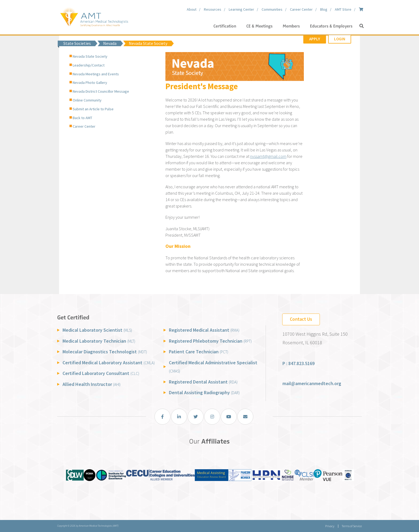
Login (340, 39)
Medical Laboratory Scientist (97, 330)
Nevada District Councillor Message (101, 91)
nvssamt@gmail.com (268, 156)
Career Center (84, 126)
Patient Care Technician (199, 352)
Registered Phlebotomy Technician (210, 341)
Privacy (330, 526)
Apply (315, 39)
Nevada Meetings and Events (96, 74)
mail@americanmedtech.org (312, 383)
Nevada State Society (90, 56)
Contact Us (301, 319)
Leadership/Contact (89, 65)
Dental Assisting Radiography (204, 392)
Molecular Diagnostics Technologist (105, 352)
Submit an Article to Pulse (93, 109)
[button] (362, 26)
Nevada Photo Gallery (90, 83)
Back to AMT (82, 118)
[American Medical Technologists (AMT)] (94, 16)
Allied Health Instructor (92, 384)
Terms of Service (352, 526)
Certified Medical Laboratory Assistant (109, 363)
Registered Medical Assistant (204, 330)
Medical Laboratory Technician (99, 341)
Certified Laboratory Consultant (101, 373)
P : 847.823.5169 (298, 363)
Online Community (87, 100)
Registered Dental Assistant (203, 382)
